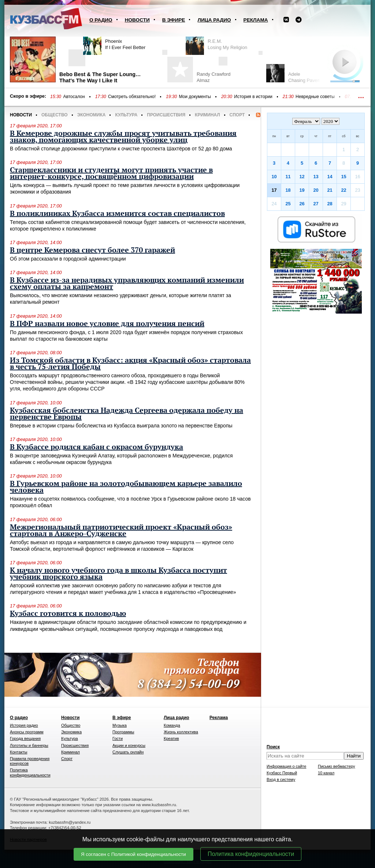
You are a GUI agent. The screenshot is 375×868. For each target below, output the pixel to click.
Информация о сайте (286, 766)
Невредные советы (315, 97)
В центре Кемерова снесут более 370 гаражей (92, 250)
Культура (126, 115)
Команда (172, 725)
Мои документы (195, 97)
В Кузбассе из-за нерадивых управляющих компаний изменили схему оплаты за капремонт (127, 284)
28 (330, 204)
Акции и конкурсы (129, 745)
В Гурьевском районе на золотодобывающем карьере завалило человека (126, 487)
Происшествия (166, 115)
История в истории (253, 97)
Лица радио (214, 20)
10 (274, 177)
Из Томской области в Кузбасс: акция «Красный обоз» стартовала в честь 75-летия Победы (130, 364)
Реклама (256, 20)
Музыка (120, 725)
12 (302, 177)
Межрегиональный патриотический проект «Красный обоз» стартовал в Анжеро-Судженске (121, 531)
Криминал (207, 115)
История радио (24, 725)
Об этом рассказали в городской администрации (68, 259)
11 (288, 177)
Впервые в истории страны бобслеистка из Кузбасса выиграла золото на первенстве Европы (121, 426)
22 (344, 190)
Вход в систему (281, 779)
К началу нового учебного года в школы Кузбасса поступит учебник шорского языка (118, 574)
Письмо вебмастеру (337, 766)
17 (274, 190)
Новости (137, 20)
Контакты (19, 752)
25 (288, 204)
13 (316, 177)
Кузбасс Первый (282, 773)
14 (330, 177)
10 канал (326, 773)
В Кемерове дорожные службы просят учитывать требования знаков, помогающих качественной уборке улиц (123, 137)
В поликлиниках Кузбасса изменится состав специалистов (117, 214)
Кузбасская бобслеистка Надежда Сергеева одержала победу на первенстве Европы (127, 414)
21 (330, 190)
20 (316, 190)
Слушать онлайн (128, 752)
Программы (123, 732)
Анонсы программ (27, 732)
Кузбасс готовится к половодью (68, 614)
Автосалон (74, 97)
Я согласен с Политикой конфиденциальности (133, 854)
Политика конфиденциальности (251, 854)
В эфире (174, 20)
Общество (55, 115)
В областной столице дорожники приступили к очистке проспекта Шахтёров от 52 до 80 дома (121, 149)
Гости (118, 738)
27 (316, 204)
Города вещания (25, 738)
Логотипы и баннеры (29, 745)
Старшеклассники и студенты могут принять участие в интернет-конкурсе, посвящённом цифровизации (111, 173)
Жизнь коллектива (181, 732)
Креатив (171, 738)
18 (288, 190)
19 (302, 190)
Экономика (92, 115)
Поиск (273, 747)
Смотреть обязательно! (132, 97)
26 (302, 204)
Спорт (237, 115)
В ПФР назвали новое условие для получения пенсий (107, 324)
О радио (101, 20)
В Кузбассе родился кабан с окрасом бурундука (96, 447)
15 (344, 177)
